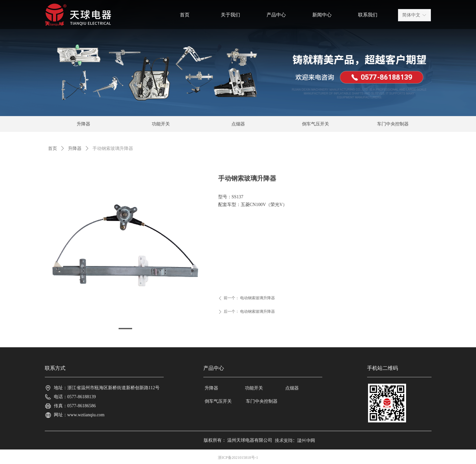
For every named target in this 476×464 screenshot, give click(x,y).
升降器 (75, 148)
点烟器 (238, 124)
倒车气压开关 (316, 124)
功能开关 (161, 124)
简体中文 (411, 15)
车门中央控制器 (393, 124)
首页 (53, 148)
